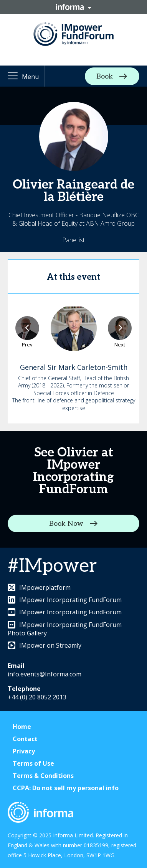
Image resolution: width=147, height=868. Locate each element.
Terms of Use (33, 763)
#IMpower (52, 566)
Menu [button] (30, 77)
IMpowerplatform (39, 587)
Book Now (66, 523)
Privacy (24, 751)
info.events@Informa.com (45, 674)
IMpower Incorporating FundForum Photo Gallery (65, 629)
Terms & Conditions (43, 776)
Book (105, 76)
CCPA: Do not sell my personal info (66, 788)
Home (22, 727)
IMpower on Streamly (45, 645)
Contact (25, 739)
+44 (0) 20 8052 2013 (37, 697)
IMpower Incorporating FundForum (65, 600)
